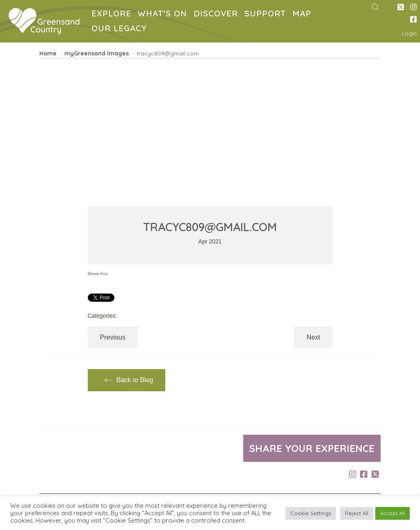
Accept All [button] (393, 513)
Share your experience (312, 448)
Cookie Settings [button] (311, 513)
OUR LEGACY (121, 29)
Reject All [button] (357, 513)
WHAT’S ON (164, 15)
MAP (304, 15)
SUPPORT (267, 15)
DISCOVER (217, 15)
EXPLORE (113, 15)
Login (409, 33)
